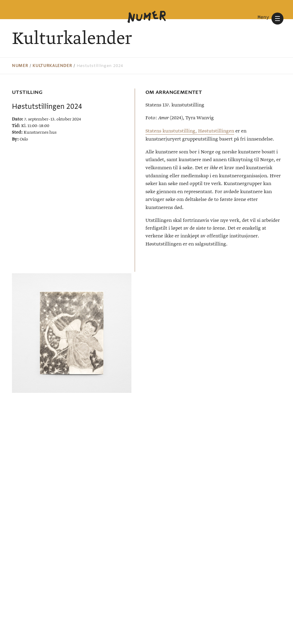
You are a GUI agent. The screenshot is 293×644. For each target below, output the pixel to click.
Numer (20, 66)
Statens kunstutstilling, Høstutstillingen (190, 131)
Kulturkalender (52, 66)
